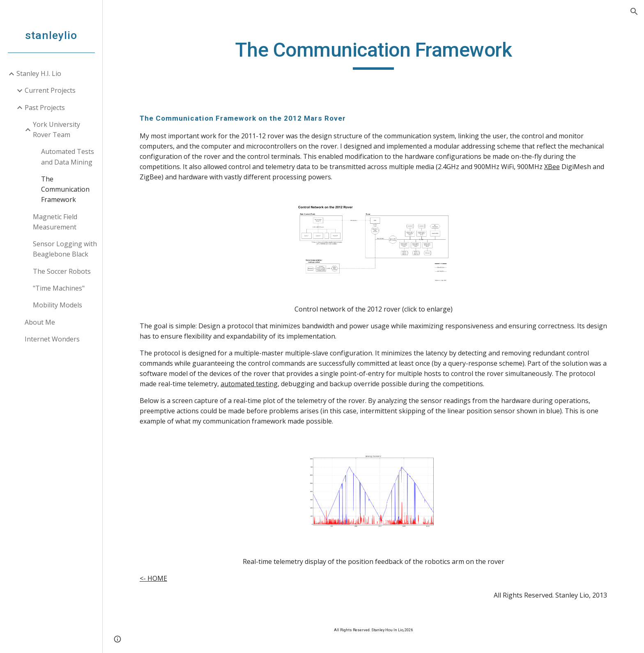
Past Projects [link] (45, 108)
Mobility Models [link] (57, 305)
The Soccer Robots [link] (62, 271)
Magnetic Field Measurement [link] (55, 222)
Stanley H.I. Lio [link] (39, 73)
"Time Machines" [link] (59, 288)
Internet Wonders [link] (52, 339)
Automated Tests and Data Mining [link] (68, 157)
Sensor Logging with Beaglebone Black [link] (65, 249)
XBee (552, 167)
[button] (634, 11)
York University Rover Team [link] (56, 129)
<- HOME (153, 578)
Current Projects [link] (50, 90)
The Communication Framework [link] (65, 189)
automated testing (249, 384)
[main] (373, 54)
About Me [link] (40, 322)
